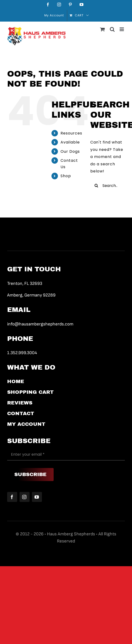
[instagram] (25, 497)
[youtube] (37, 497)
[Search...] (108, 185)
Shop (66, 176)
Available (70, 142)
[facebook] (12, 497)
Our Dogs (70, 151)
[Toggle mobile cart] (103, 29)
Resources (71, 133)
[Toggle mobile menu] (122, 29)
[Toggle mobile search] (112, 29)
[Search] (96, 185)
